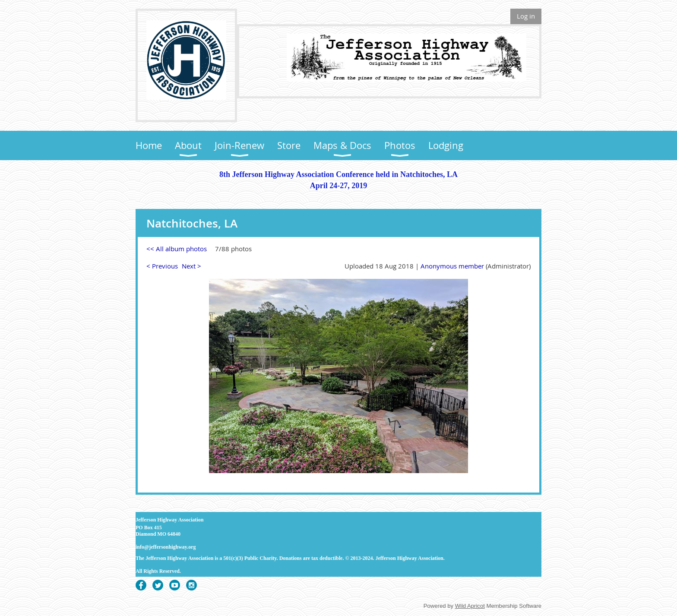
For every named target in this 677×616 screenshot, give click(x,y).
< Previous (162, 266)
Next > (191, 266)
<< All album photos (177, 249)
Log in (526, 16)
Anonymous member (452, 266)
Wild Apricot (470, 606)
